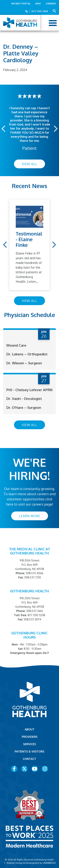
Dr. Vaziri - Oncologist (24, 399)
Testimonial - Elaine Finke (29, 239)
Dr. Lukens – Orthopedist (27, 354)
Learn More (30, 516)
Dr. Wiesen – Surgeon (24, 363)
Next (55, 129)
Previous (4, 129)
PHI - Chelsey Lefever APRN (29, 390)
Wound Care (16, 345)
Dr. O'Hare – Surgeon (24, 407)
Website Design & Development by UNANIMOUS (31, 863)
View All (29, 164)
